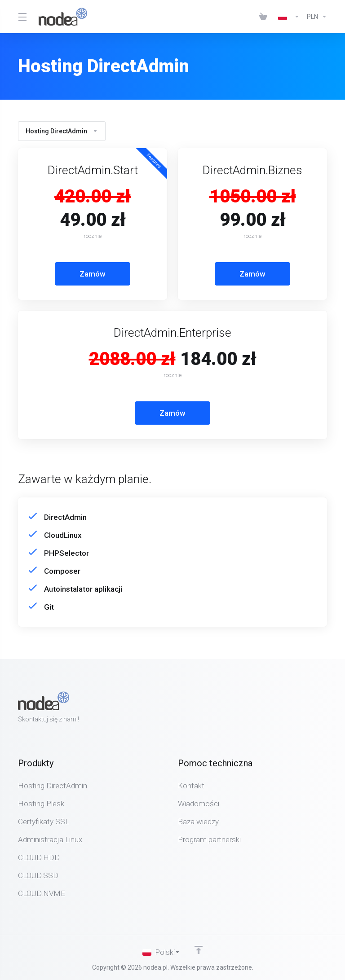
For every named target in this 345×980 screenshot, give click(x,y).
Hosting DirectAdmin (62, 131)
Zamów (93, 274)
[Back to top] (199, 950)
